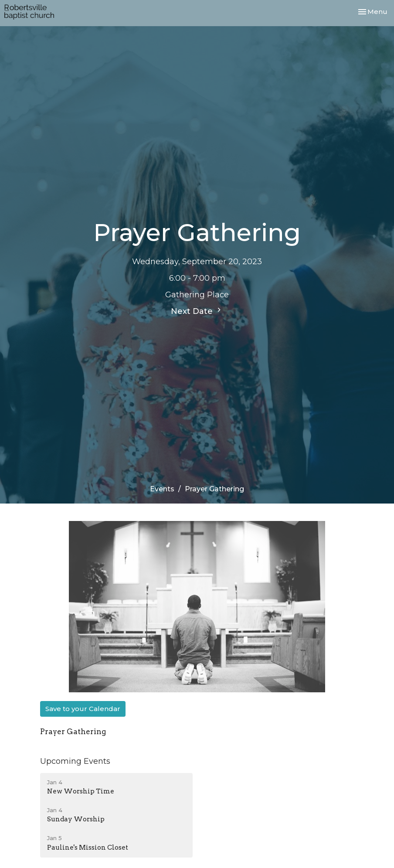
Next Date (197, 311)
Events (162, 489)
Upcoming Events (75, 761)
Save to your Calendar (83, 709)
